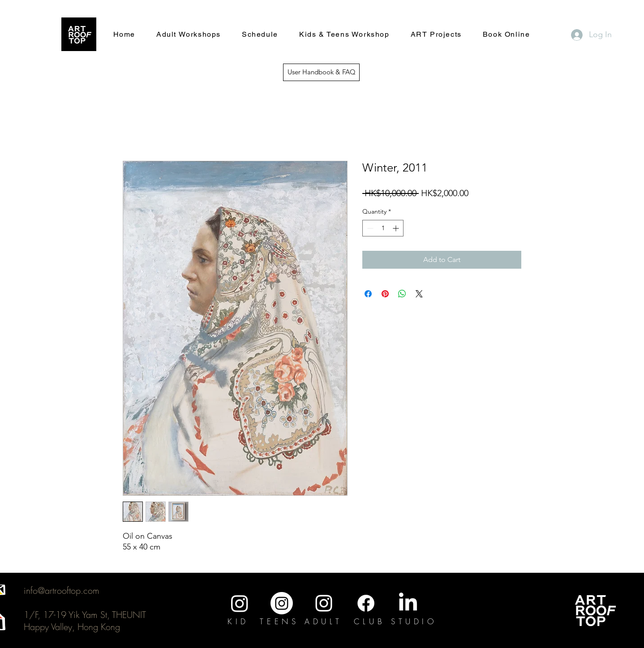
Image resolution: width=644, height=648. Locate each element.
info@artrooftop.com (62, 590)
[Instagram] (240, 603)
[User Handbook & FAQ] (321, 72)
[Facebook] (366, 603)
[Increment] (397, 228)
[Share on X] (419, 294)
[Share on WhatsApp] (402, 294)
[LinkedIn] (408, 603)
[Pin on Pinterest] (385, 294)
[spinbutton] (383, 228)
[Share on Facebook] (368, 294)
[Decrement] (369, 228)
